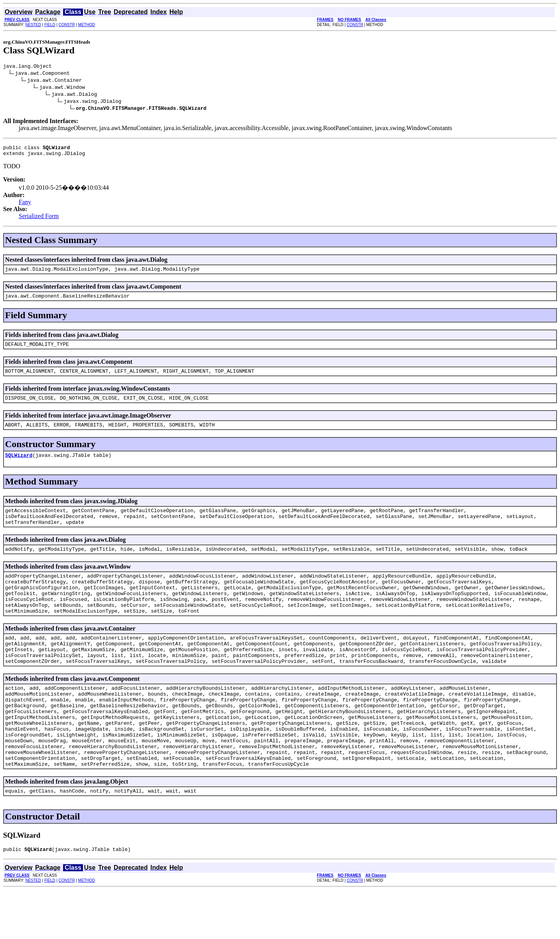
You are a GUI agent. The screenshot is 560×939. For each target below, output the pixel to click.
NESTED (33, 25)
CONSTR (67, 25)
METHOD (87, 25)
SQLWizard (19, 467)
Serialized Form (39, 219)
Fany (25, 205)
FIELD (50, 25)
